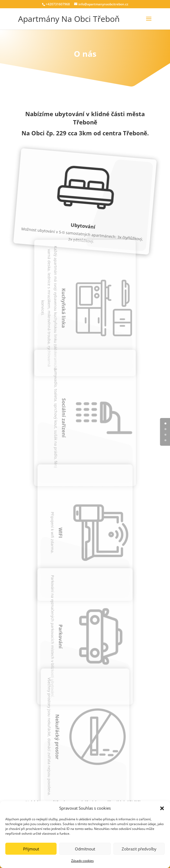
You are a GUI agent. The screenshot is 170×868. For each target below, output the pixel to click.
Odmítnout (85, 849)
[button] (162, 808)
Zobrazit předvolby (139, 849)
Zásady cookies (82, 861)
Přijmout (31, 849)
